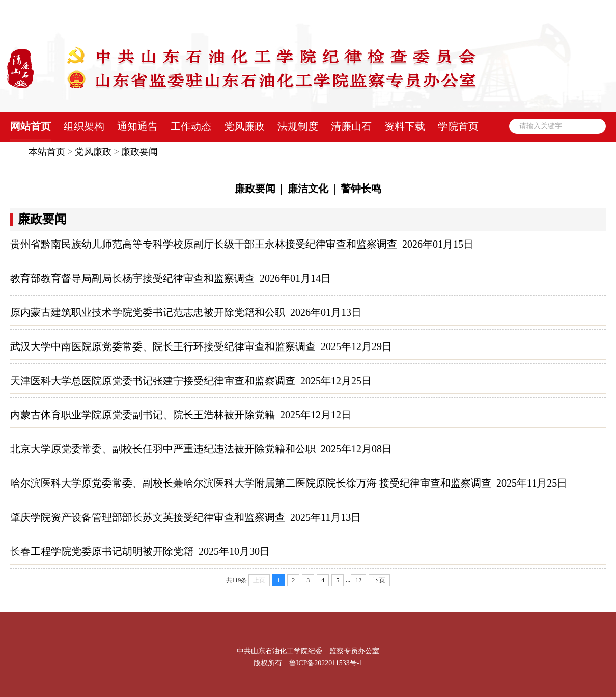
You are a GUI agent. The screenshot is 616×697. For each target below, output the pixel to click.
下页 (379, 580)
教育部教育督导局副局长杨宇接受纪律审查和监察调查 (132, 278)
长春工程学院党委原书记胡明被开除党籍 (102, 551)
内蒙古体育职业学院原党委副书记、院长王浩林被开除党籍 (143, 415)
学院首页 (458, 126)
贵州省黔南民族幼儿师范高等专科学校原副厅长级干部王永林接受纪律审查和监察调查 (204, 244)
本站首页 (47, 152)
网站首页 (31, 126)
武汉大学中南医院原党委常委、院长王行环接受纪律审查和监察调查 (163, 346)
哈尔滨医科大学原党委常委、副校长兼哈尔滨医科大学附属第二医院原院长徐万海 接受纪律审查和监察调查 (251, 483)
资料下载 (405, 126)
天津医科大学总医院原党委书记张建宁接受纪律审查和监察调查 (153, 381)
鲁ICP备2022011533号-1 (326, 663)
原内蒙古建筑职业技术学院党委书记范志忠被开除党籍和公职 (148, 312)
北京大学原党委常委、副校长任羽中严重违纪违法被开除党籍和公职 (163, 449)
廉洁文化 (308, 189)
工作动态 (191, 126)
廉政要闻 (139, 152)
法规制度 (298, 126)
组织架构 (84, 126)
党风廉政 (244, 126)
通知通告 (137, 126)
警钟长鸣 (361, 189)
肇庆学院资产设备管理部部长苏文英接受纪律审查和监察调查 (148, 517)
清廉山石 (351, 126)
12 (358, 580)
